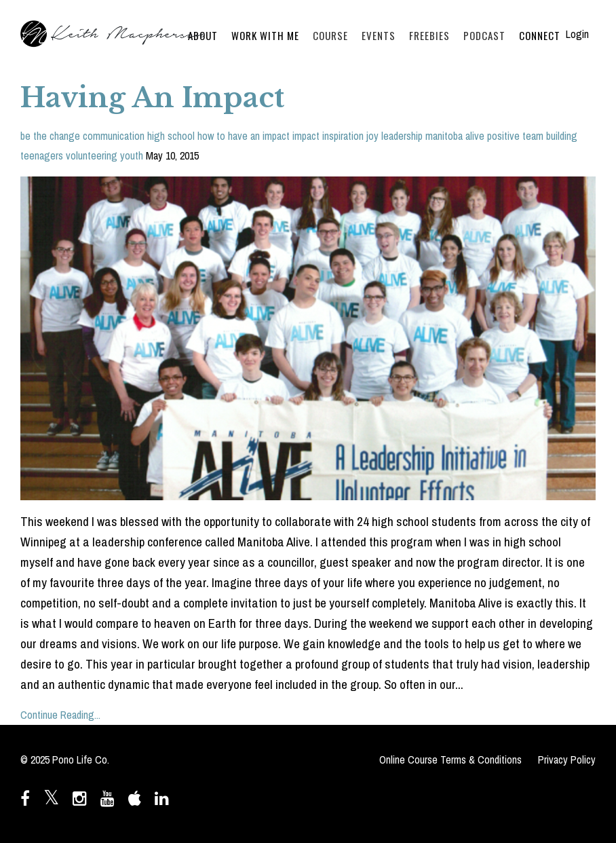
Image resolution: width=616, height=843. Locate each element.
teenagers (42, 155)
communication (114, 136)
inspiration (343, 136)
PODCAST (484, 35)
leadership (402, 136)
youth (132, 155)
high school (171, 136)
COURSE (330, 35)
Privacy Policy (567, 760)
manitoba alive (455, 136)
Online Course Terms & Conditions (450, 760)
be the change (50, 136)
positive (503, 136)
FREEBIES (429, 35)
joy (372, 136)
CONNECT (540, 35)
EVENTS (379, 35)
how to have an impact (244, 136)
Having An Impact (152, 98)
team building (550, 136)
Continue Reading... (60, 715)
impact (306, 136)
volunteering (92, 155)
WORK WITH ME (265, 35)
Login (577, 34)
